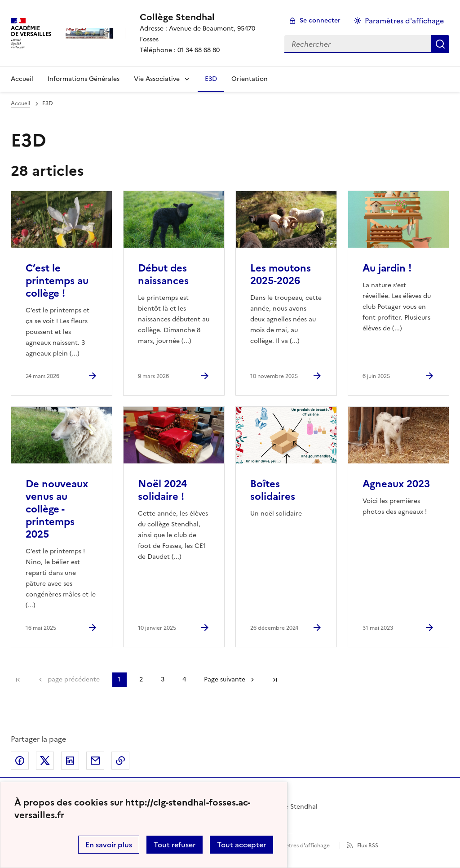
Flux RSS (368, 846)
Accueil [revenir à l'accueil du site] (20, 103)
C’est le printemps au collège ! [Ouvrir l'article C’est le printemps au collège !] (57, 281)
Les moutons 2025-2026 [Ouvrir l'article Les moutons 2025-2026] (281, 274)
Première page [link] (18, 680)
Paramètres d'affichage (299, 846)
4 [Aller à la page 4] (184, 679)
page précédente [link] (74, 679)
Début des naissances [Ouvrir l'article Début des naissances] (163, 274)
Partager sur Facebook (20, 761)
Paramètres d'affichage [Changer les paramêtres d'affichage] (404, 21)
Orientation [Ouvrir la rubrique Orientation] (250, 79)
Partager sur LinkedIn (70, 761)
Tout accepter (241, 845)
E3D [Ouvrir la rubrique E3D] (211, 79)
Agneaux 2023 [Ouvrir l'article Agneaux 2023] (396, 484)
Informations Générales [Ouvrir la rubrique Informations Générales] (84, 79)
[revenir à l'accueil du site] (205, 17)
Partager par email (95, 761)
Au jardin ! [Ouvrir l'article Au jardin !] (387, 268)
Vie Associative (157, 79)
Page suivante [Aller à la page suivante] (225, 679)
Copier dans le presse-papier (120, 761)
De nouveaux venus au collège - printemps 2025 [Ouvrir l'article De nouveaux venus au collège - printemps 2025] (57, 509)
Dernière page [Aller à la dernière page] (275, 680)
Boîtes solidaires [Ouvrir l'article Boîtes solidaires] (273, 490)
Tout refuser (175, 845)
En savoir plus (109, 845)
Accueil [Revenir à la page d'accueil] (22, 79)
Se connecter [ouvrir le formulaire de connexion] (320, 20)
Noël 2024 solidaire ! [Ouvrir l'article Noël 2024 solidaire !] (162, 490)
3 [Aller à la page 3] (163, 679)
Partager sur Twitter (45, 761)
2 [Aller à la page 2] (141, 679)
